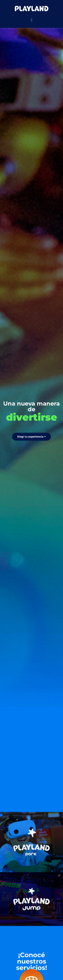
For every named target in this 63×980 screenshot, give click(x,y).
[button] (32, 20)
